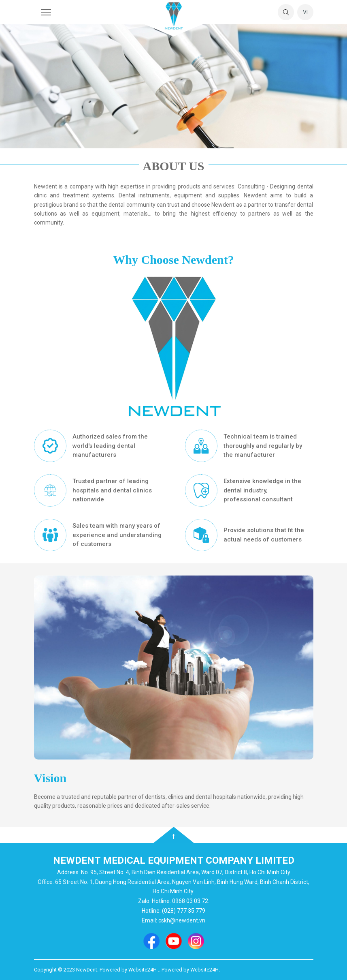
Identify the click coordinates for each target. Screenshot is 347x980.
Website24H (204, 970)
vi (305, 12)
